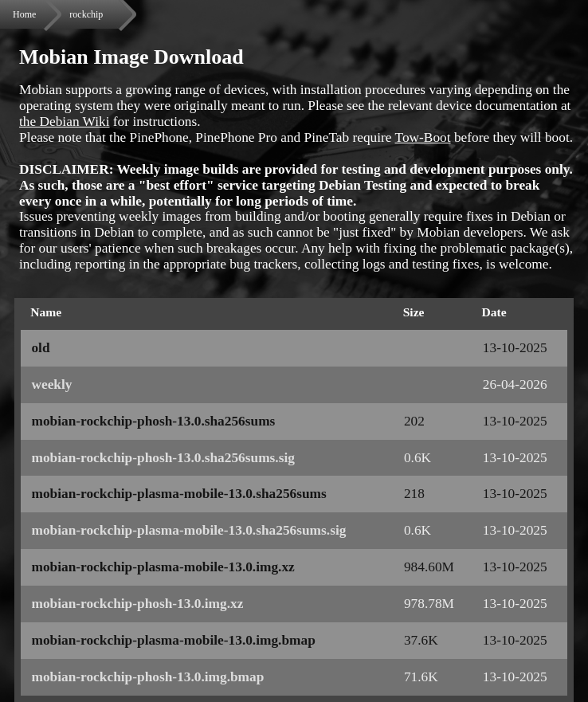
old (40, 348)
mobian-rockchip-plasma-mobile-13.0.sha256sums (178, 494)
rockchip (86, 14)
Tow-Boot (423, 137)
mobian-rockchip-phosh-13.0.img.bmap (147, 677)
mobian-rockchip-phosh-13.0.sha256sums (153, 421)
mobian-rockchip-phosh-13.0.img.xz (137, 604)
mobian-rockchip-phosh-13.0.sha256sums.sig (163, 458)
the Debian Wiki (65, 122)
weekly (51, 384)
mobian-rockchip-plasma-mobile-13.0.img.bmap (173, 640)
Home (24, 14)
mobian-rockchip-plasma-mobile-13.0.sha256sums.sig (188, 530)
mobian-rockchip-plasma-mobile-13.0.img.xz (163, 567)
